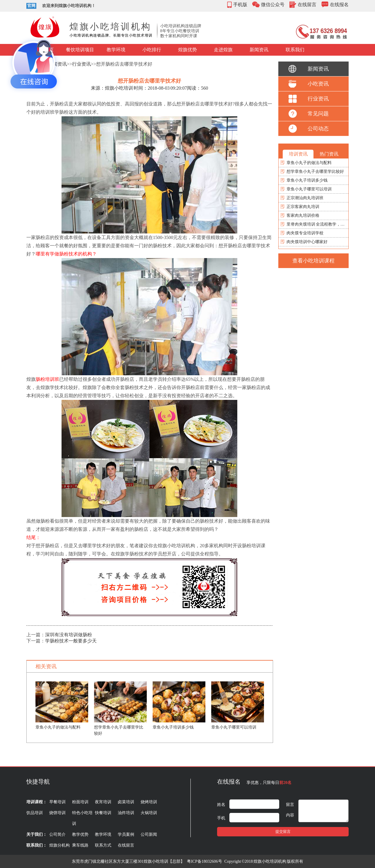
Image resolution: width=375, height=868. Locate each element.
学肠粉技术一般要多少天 (71, 641)
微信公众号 (273, 5)
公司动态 (318, 129)
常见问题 (318, 114)
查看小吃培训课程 (313, 261)
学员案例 (126, 834)
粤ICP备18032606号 (204, 861)
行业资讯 (81, 64)
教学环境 (116, 50)
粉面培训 (80, 802)
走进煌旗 (223, 50)
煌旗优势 (187, 50)
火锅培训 (149, 813)
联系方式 (103, 845)
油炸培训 (126, 813)
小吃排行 (152, 50)
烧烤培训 (149, 802)
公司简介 (57, 834)
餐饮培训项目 (80, 50)
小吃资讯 (318, 84)
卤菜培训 (126, 802)
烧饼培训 (57, 813)
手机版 (240, 5)
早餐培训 (57, 802)
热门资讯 (329, 154)
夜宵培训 (103, 802)
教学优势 (80, 834)
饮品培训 (35, 813)
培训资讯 (298, 154)
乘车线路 (80, 845)
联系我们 (295, 50)
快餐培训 (103, 813)
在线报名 (339, 5)
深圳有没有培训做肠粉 (69, 635)
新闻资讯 (259, 50)
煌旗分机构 (59, 845)
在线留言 (307, 5)
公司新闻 (149, 834)
